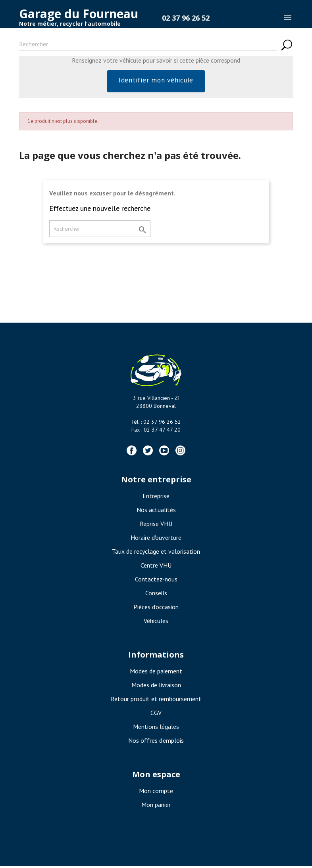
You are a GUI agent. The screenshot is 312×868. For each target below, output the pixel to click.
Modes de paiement (156, 673)
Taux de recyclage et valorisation (156, 553)
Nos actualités (156, 512)
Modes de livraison (156, 687)
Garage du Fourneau (79, 14)
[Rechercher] (148, 45)
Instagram (180, 452)
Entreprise (156, 498)
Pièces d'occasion (156, 609)
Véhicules (156, 623)
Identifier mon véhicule (156, 81)
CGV (156, 715)
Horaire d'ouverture (156, 539)
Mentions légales (156, 728)
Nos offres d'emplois (156, 742)
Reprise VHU (156, 526)
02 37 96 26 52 (186, 18)
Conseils (156, 595)
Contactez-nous (156, 581)
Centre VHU (156, 567)
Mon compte (156, 793)
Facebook (132, 452)
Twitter (148, 452)
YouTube (164, 452)
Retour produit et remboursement (156, 701)
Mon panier (156, 807)
